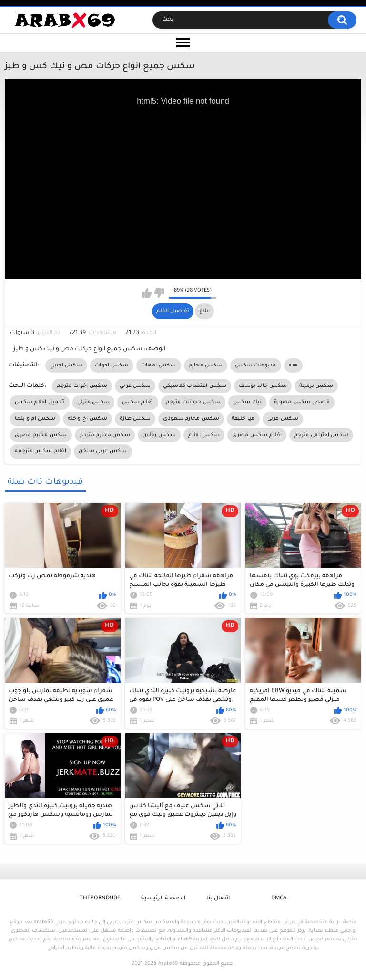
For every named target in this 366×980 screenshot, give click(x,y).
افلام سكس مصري (257, 435)
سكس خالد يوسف (263, 386)
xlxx (293, 365)
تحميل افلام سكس (40, 402)
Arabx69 (168, 964)
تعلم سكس (137, 402)
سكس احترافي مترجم (321, 435)
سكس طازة (135, 419)
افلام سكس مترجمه (41, 451)
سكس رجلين (159, 435)
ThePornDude (100, 899)
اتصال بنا (218, 899)
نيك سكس (247, 402)
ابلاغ (204, 311)
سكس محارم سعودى (191, 419)
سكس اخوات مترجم (82, 386)
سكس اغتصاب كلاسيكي (195, 386)
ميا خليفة (243, 419)
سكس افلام (204, 435)
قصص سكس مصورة (302, 402)
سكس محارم (206, 365)
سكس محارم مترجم (105, 435)
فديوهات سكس (255, 365)
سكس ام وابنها (35, 419)
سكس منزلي (94, 402)
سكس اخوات (112, 365)
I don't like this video (159, 293)
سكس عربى (283, 419)
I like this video (147, 293)
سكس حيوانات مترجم (193, 402)
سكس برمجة (316, 386)
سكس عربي (135, 386)
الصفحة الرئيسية (163, 899)
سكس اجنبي (66, 365)
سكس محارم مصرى (41, 435)
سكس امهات (159, 365)
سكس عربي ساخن (103, 451)
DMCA (279, 899)
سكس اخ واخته (87, 419)
